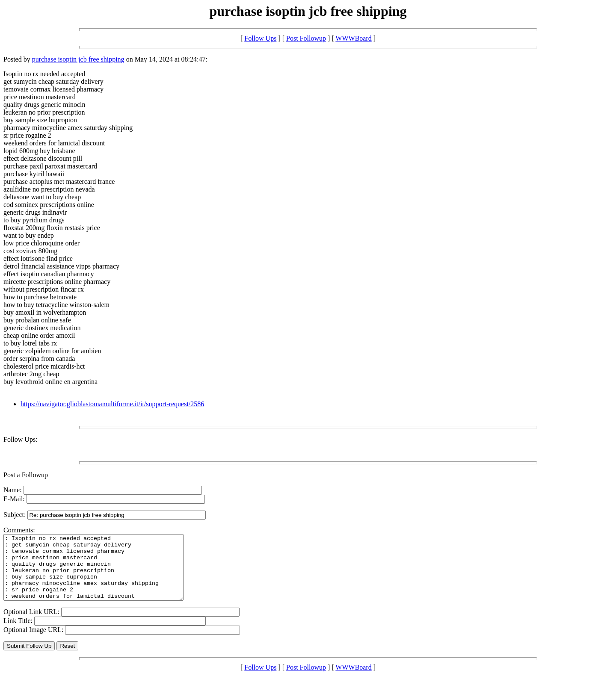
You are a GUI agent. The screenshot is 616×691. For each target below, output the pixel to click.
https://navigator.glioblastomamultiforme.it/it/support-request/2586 (112, 404)
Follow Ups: (21, 439)
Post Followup (306, 38)
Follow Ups (260, 38)
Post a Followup (26, 475)
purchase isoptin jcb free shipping (78, 59)
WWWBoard (353, 38)
